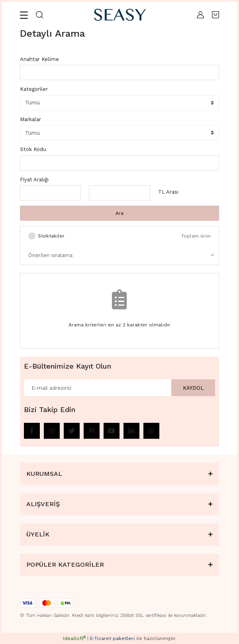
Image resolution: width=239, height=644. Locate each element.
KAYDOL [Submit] (193, 388)
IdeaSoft (74, 638)
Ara (119, 213)
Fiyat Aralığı (34, 180)
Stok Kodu (33, 149)
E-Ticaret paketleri (112, 638)
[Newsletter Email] (119, 388)
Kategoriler (34, 89)
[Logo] (120, 15)
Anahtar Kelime (39, 59)
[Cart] (215, 15)
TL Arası (168, 192)
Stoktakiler (51, 236)
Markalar (30, 119)
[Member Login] (200, 15)
